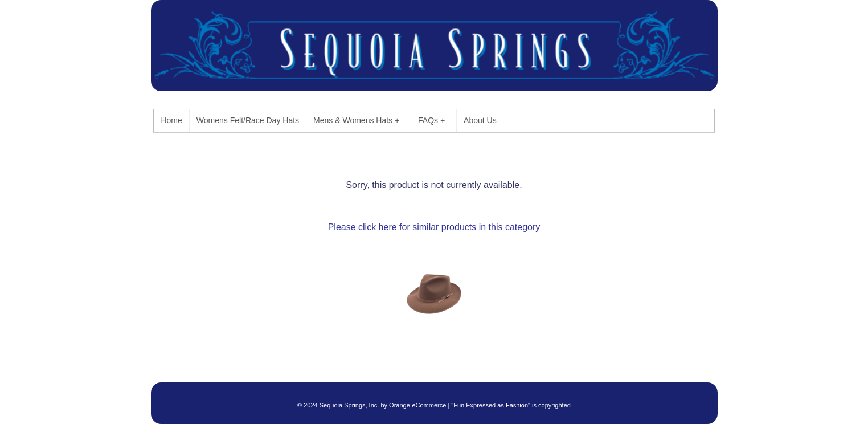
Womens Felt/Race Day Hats (248, 120)
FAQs (431, 121)
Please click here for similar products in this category (434, 227)
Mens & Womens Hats (356, 121)
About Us (480, 120)
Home (171, 120)
